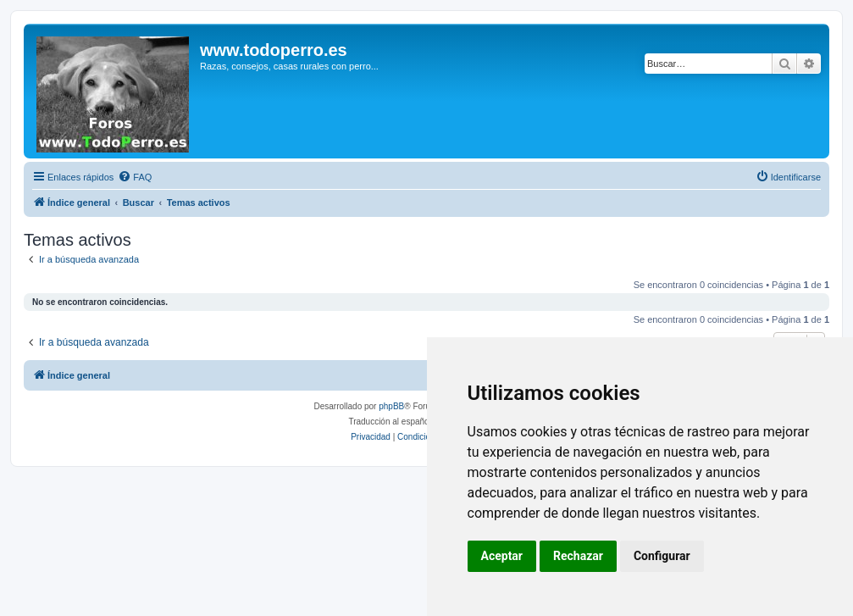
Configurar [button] (662, 556)
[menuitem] (135, 177)
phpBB (391, 406)
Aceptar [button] (502, 556)
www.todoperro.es (274, 50)
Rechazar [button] (578, 556)
